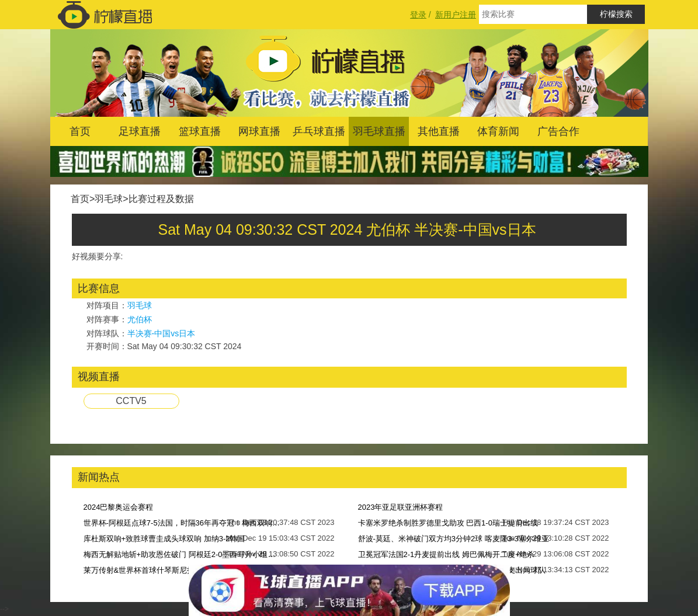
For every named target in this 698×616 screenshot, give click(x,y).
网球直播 (259, 131)
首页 (80, 131)
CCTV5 (131, 401)
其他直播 (439, 131)
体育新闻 (498, 131)
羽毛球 (109, 199)
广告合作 (558, 131)
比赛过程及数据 (161, 199)
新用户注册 (456, 15)
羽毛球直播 (379, 131)
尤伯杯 (140, 319)
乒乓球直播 (319, 131)
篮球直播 (200, 131)
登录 (418, 15)
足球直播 (140, 131)
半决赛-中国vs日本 (162, 333)
